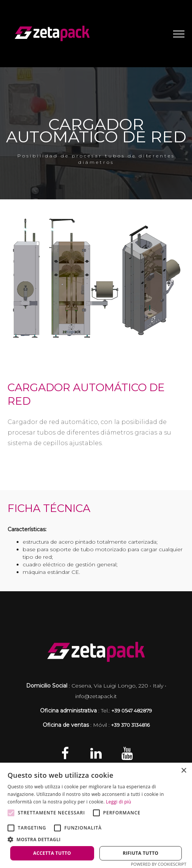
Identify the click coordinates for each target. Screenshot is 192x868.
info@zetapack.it (96, 696)
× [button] (183, 771)
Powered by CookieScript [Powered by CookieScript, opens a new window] (159, 864)
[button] (96, 839)
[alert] (96, 815)
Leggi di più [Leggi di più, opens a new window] (118, 802)
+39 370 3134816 (130, 725)
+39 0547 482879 (132, 711)
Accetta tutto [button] (52, 853)
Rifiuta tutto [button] (141, 853)
